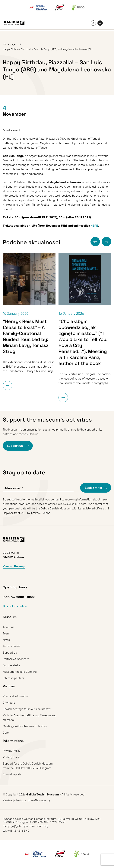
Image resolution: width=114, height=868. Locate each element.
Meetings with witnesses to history (25, 726)
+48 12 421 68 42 (18, 831)
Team (6, 634)
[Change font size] (93, 23)
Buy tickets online (15, 606)
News (6, 640)
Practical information (16, 696)
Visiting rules (11, 757)
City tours (9, 703)
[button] (95, 242)
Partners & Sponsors (16, 659)
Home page (9, 44)
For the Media (11, 665)
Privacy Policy (12, 751)
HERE (94, 226)
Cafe (6, 733)
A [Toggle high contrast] (101, 24)
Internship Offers (13, 678)
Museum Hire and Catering (20, 672)
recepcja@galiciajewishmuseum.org (25, 826)
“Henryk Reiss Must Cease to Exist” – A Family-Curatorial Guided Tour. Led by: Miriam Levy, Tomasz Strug (26, 336)
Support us (15, 446)
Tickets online (11, 646)
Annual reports (12, 774)
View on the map (14, 566)
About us (9, 627)
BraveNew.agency (39, 800)
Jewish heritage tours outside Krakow (27, 709)
